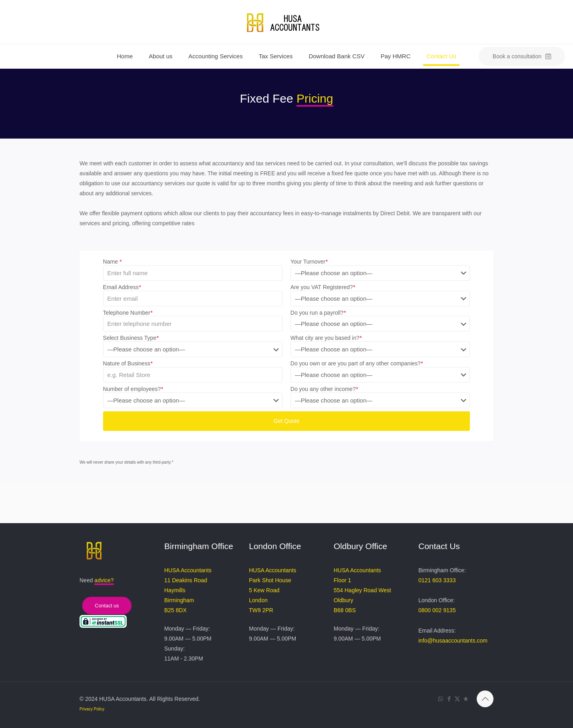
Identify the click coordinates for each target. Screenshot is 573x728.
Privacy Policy (92, 709)
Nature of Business (128, 363)
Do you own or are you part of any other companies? (357, 363)
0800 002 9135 (437, 610)
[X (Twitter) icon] (457, 699)
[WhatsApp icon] (441, 699)
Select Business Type (131, 338)
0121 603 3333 (437, 580)
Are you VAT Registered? (323, 287)
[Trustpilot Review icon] (466, 699)
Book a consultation (522, 57)
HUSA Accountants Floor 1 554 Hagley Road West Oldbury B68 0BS (362, 590)
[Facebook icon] (449, 699)
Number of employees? (133, 389)
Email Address (122, 287)
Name (112, 262)
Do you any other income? (324, 389)
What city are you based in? (326, 338)
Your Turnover (309, 262)
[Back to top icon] (485, 699)
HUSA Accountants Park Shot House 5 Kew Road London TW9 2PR (273, 590)
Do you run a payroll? (318, 313)
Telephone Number (128, 313)
